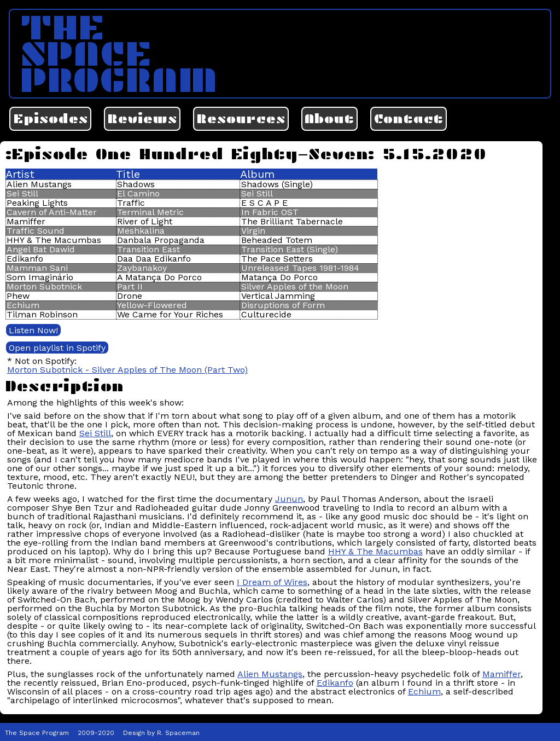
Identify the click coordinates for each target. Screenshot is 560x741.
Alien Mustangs (270, 674)
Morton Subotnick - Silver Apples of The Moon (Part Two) (127, 370)
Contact (408, 119)
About (329, 119)
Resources (241, 119)
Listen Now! (33, 330)
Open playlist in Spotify (57, 348)
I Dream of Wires (272, 582)
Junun (289, 499)
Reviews (142, 119)
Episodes (51, 119)
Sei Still (95, 433)
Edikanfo (335, 683)
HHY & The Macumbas (375, 551)
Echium (424, 691)
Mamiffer (501, 674)
